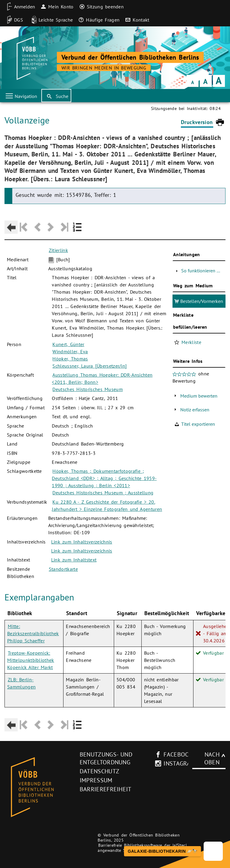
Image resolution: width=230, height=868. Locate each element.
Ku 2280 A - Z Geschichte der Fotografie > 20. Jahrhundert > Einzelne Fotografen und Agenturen (107, 505)
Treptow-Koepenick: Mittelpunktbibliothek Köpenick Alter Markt (31, 660)
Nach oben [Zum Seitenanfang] (212, 758)
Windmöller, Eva (70, 351)
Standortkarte (63, 569)
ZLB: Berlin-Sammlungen (21, 683)
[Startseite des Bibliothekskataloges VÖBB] (40, 787)
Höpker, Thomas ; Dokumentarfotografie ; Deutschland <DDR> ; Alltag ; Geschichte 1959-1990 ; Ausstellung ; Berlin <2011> (104, 478)
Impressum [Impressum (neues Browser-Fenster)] (96, 780)
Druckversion (197, 122)
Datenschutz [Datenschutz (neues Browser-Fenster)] (100, 771)
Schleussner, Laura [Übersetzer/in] (90, 366)
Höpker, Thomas (70, 359)
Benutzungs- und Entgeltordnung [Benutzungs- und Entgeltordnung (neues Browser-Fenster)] (106, 758)
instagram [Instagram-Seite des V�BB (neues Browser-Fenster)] (176, 763)
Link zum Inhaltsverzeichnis (82, 542)
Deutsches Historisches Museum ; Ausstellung (103, 493)
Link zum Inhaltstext (74, 560)
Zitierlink (58, 250)
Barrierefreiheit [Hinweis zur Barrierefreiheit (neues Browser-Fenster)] (106, 789)
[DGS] (13, 20)
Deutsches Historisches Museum (87, 389)
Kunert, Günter (68, 344)
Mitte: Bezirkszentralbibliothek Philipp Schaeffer (33, 633)
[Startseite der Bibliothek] (31, 58)
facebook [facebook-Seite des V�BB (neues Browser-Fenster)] (176, 754)
